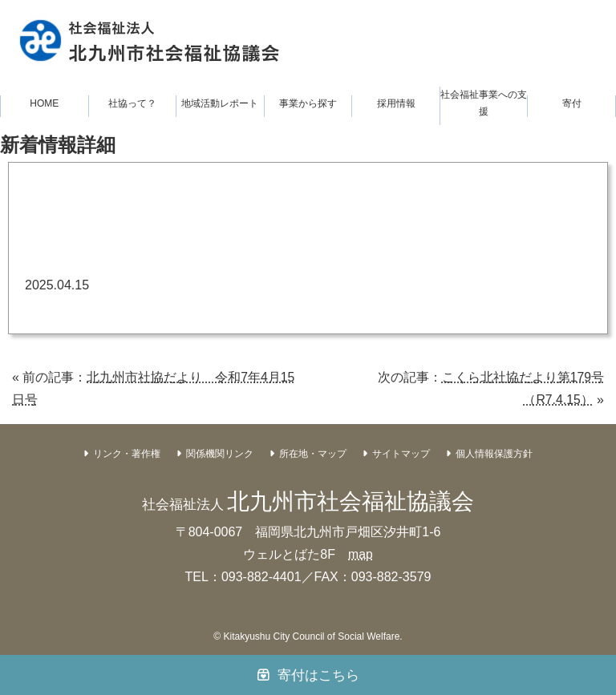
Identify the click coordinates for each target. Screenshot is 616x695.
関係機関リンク (220, 454)
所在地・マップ (313, 454)
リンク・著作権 (127, 454)
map (361, 554)
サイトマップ (401, 454)
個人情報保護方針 (494, 454)
